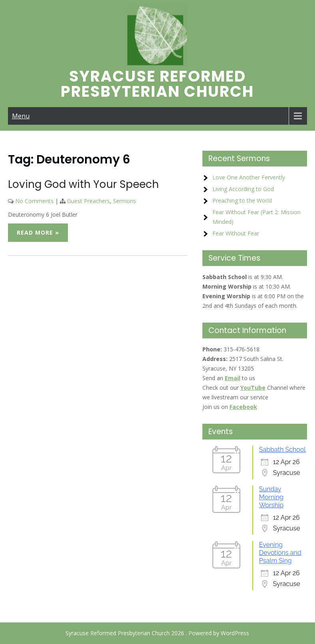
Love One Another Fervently (249, 177)
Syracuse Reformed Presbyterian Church (157, 84)
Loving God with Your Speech (83, 184)
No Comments (34, 201)
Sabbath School (282, 450)
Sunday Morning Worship (271, 497)
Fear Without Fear (236, 233)
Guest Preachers (88, 201)
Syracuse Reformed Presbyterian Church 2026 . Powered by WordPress (157, 633)
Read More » (38, 232)
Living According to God (243, 189)
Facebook (243, 407)
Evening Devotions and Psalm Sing (280, 553)
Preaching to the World (242, 200)
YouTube (253, 388)
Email (233, 378)
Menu (21, 116)
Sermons (125, 201)
